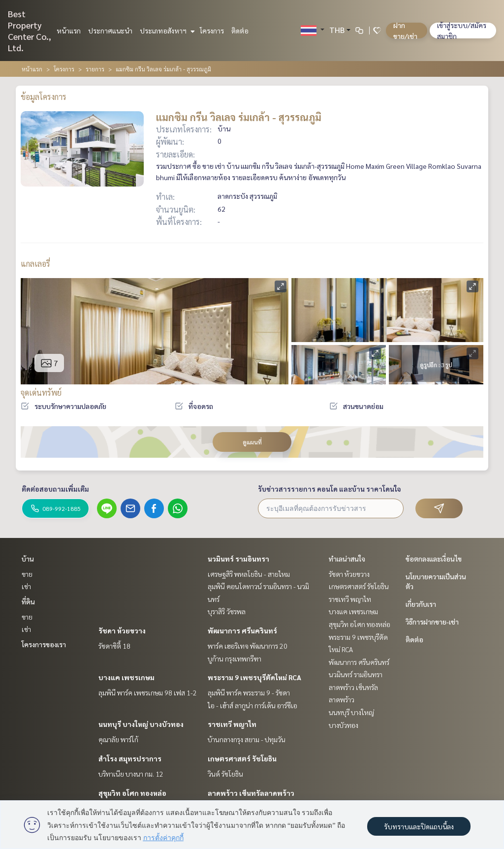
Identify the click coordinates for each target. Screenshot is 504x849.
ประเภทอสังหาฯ (166, 31)
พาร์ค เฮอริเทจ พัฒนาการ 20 (248, 646)
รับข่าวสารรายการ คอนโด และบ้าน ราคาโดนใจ (330, 489)
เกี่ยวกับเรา (421, 604)
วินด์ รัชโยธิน (225, 774)
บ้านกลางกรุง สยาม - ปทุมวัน (247, 739)
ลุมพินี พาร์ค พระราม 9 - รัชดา (249, 692)
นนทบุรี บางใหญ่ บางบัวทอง (141, 724)
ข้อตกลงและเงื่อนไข (434, 559)
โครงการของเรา (44, 644)
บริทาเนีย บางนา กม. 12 (131, 774)
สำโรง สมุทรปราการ (130, 758)
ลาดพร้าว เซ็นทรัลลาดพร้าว (251, 793)
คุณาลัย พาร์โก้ (118, 739)
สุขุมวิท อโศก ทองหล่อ (132, 793)
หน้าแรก (69, 31)
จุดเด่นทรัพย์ (41, 393)
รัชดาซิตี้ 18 (114, 646)
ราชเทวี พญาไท (232, 724)
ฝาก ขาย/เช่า (405, 31)
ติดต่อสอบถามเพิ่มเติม (55, 489)
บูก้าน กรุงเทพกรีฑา (235, 659)
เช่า (26, 586)
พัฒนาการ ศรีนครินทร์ (242, 630)
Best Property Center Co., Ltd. (30, 31)
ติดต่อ (240, 31)
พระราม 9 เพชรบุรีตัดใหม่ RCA (254, 677)
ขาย (27, 574)
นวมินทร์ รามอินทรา (238, 559)
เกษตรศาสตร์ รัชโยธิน (242, 758)
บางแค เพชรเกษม (126, 677)
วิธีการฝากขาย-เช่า (432, 622)
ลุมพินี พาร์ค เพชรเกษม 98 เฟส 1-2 (148, 692)
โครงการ (212, 31)
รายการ (95, 69)
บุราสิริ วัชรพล (227, 611)
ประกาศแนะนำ (110, 31)
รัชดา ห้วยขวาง (122, 630)
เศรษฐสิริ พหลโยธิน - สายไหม (249, 574)
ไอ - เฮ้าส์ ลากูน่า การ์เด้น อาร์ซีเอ (252, 705)
